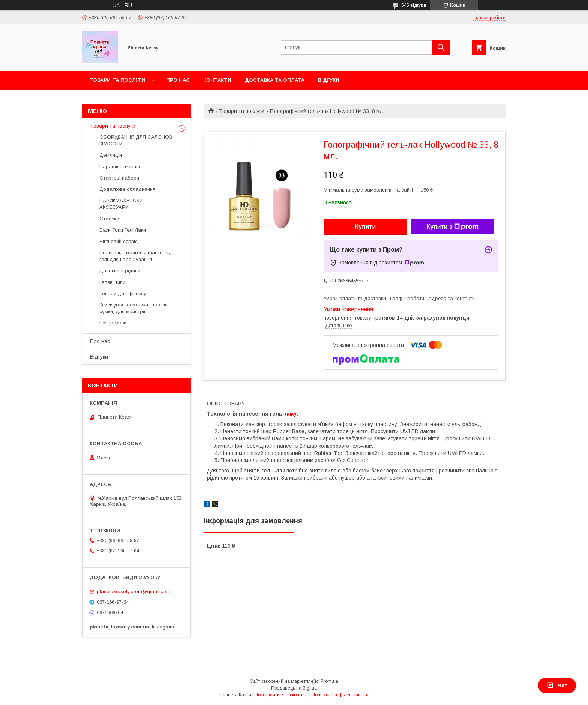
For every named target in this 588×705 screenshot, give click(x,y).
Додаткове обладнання (127, 189)
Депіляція (111, 155)
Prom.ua (329, 681)
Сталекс (109, 219)
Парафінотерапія (120, 167)
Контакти (217, 80)
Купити (366, 227)
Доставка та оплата (275, 80)
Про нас (178, 80)
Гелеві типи (112, 282)
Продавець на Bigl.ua (294, 688)
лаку (291, 414)
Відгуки (329, 80)
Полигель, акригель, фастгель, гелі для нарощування (135, 256)
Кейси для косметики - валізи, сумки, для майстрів (134, 308)
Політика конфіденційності (340, 695)
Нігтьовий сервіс (118, 241)
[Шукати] (441, 48)
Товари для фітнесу (123, 293)
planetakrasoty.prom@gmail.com (133, 592)
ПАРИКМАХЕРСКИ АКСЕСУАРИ (121, 204)
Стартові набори (119, 178)
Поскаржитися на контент (281, 695)
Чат (557, 685)
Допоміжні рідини (120, 271)
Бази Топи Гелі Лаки (123, 230)
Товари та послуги (117, 80)
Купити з (452, 227)
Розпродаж (113, 323)
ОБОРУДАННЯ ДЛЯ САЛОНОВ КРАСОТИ (136, 140)
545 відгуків (414, 5)
